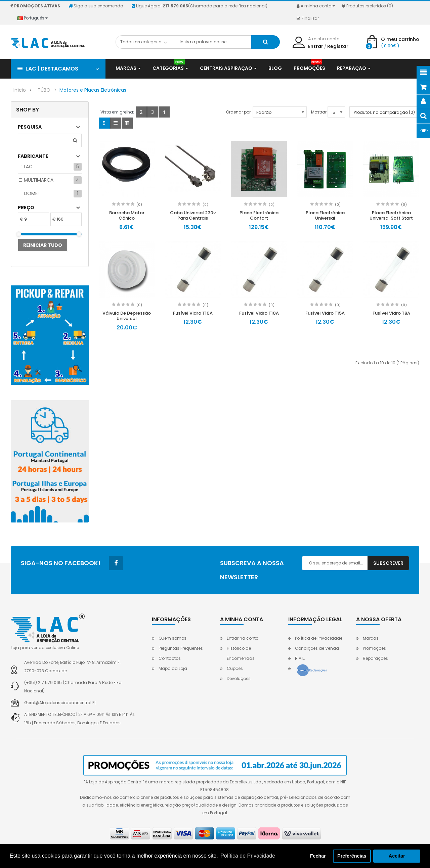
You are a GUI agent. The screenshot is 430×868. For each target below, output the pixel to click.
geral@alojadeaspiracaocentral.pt (60, 703)
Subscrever (388, 563)
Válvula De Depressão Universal (127, 316)
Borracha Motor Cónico (127, 216)
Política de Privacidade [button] (248, 856)
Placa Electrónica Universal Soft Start (391, 216)
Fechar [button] (318, 856)
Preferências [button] (352, 856)
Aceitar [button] (397, 856)
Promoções (374, 648)
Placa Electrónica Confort (259, 216)
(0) (139, 205)
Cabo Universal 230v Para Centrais (193, 216)
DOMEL (32, 193)
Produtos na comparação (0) (384, 112)
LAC (28, 167)
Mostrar (319, 112)
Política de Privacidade (319, 638)
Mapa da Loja (173, 668)
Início (20, 90)
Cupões (235, 668)
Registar (338, 46)
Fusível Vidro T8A (391, 313)
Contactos (170, 658)
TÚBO (44, 90)
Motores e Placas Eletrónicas (93, 90)
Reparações (375, 658)
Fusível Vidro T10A (193, 313)
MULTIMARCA (39, 180)
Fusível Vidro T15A (325, 313)
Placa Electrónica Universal (325, 216)
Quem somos (173, 638)
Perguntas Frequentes (181, 648)
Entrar (316, 46)
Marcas (371, 638)
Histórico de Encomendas (241, 653)
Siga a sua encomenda (96, 6)
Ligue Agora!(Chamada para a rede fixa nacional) (200, 6)
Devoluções (239, 678)
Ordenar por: (239, 112)
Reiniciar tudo (43, 245)
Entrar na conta (243, 638)
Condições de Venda (317, 648)
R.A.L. (300, 658)
